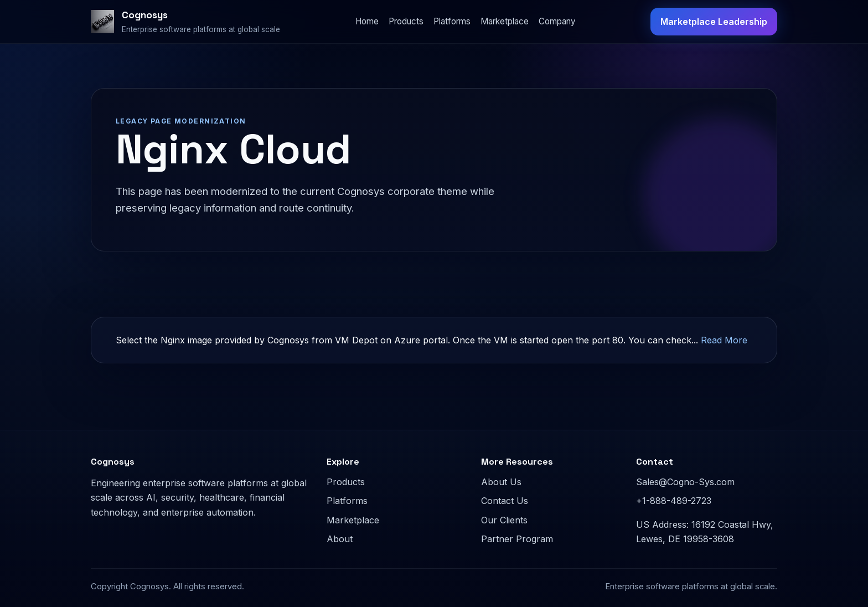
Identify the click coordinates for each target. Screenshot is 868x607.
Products (406, 21)
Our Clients (504, 520)
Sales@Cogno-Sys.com (685, 482)
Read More (724, 340)
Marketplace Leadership (714, 22)
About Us (501, 482)
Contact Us (505, 501)
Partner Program (517, 539)
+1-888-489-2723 (674, 501)
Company (557, 21)
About (340, 539)
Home (367, 21)
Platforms (452, 21)
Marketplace (505, 21)
